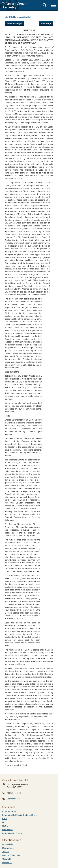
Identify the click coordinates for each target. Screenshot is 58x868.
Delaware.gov (9, 848)
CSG (4, 819)
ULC (4, 822)
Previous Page (14, 24)
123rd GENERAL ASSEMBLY (18, 17)
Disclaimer (7, 863)
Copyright (7, 859)
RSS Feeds (7, 830)
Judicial (6, 852)
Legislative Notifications (13, 833)
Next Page (46, 24)
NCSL (5, 826)
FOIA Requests (9, 811)
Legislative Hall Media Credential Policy (20, 815)
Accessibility (8, 844)
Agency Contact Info (11, 855)
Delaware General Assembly (15, 5)
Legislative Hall (14, 799)
